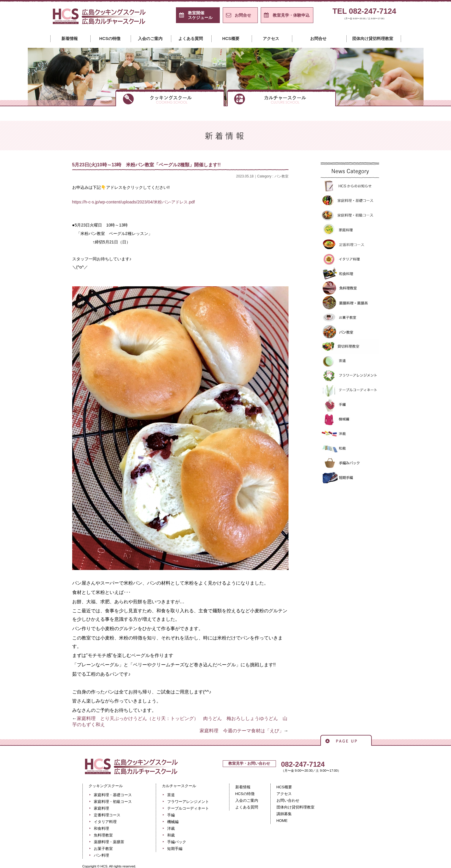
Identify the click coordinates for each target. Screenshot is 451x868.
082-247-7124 (303, 764)
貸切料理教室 (350, 346)
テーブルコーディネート (350, 390)
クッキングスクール (170, 97)
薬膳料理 (350, 303)
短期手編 (350, 478)
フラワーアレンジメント (350, 376)
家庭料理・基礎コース (350, 201)
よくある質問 (191, 39)
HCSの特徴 (110, 39)
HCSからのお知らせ (350, 186)
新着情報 (70, 39)
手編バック (350, 463)
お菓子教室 (350, 317)
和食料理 (350, 273)
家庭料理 (350, 230)
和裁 (350, 449)
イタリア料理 (350, 259)
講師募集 (284, 814)
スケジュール (200, 15)
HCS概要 (231, 39)
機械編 (350, 419)
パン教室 (281, 176)
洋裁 (350, 434)
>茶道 (350, 361)
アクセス (271, 39)
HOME (282, 821)
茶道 (171, 795)
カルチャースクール (281, 97)
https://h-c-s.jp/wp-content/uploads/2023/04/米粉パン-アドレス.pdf (134, 202)
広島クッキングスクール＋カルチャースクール (100, 18)
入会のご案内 (150, 39)
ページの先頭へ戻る (346, 740)
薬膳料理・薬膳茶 (109, 842)
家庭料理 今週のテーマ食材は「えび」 (242, 731)
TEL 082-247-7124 (364, 15)
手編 (350, 405)
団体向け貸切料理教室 (373, 39)
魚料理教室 (350, 288)
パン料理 (101, 855)
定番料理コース (350, 244)
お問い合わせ (288, 800)
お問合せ (243, 15)
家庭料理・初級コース (350, 215)
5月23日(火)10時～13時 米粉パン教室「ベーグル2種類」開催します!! (147, 165)
